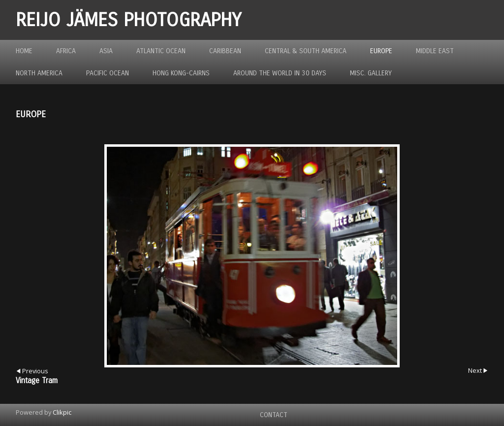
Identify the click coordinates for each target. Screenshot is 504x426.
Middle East (435, 51)
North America (39, 73)
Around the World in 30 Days (280, 73)
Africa (66, 51)
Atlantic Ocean (161, 51)
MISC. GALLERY (371, 73)
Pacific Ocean (108, 73)
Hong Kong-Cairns (181, 73)
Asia (106, 51)
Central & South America (306, 51)
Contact (274, 415)
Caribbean (225, 51)
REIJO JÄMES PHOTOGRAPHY (128, 20)
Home (24, 51)
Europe (381, 51)
